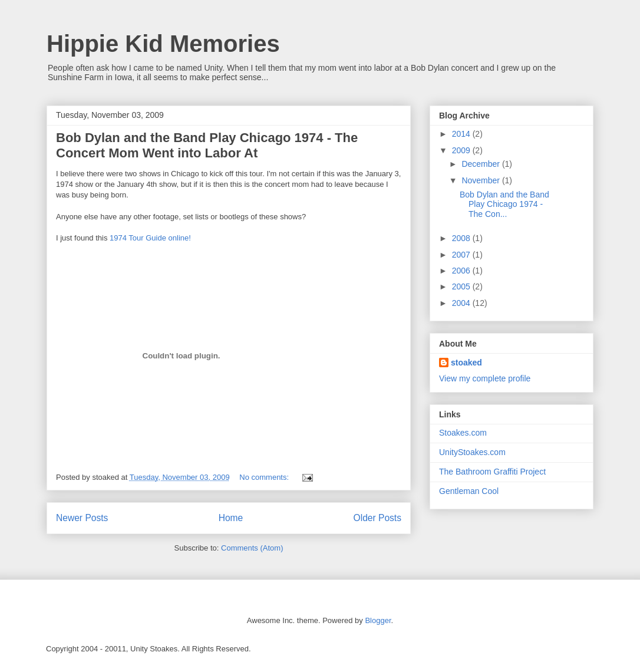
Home (231, 518)
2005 (462, 286)
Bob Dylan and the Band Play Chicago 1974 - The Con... (504, 205)
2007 (462, 255)
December (481, 164)
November (481, 180)
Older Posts (377, 518)
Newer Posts (82, 518)
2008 (462, 238)
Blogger (378, 620)
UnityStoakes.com (472, 452)
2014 (462, 134)
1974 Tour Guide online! (149, 238)
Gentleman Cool (469, 491)
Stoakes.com (463, 433)
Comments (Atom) (252, 548)
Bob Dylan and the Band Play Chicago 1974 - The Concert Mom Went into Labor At (207, 145)
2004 (462, 303)
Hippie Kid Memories (163, 44)
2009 (462, 150)
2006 (462, 271)
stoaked (466, 363)
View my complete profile (485, 378)
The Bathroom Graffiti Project (492, 472)
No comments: (265, 477)
